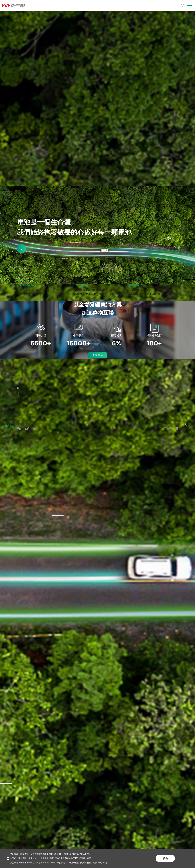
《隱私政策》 (24, 854)
